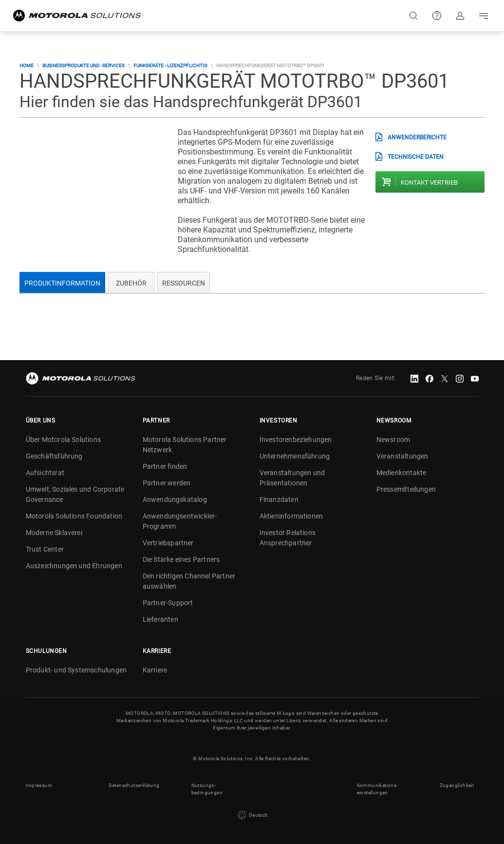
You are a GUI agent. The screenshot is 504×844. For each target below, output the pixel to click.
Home (27, 66)
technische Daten (416, 157)
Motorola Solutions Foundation (74, 516)
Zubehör (131, 283)
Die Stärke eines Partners (181, 559)
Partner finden (165, 466)
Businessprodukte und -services (84, 66)
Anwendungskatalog (175, 499)
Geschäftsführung (54, 456)
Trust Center (45, 549)
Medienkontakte (401, 473)
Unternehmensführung (295, 456)
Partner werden (167, 483)
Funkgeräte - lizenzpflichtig (170, 66)
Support (437, 16)
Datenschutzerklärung (134, 785)
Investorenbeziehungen (296, 440)
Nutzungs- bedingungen (207, 789)
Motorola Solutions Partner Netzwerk (185, 445)
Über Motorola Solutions (64, 440)
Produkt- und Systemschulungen (76, 670)
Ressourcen (184, 283)
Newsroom (393, 440)
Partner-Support (168, 603)
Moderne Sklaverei (54, 533)
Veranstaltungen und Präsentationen (292, 478)
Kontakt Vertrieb (429, 182)
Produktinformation (62, 283)
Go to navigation (484, 16)
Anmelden (460, 16)
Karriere (155, 670)
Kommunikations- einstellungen (378, 789)
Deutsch (252, 815)
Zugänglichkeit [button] (457, 785)
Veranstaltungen (402, 456)
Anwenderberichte (417, 137)
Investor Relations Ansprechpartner (288, 538)
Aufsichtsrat (45, 473)
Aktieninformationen (291, 516)
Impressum (39, 785)
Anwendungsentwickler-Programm (180, 521)
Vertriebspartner (168, 543)
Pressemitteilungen (406, 489)
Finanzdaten (279, 499)
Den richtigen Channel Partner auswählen (189, 581)
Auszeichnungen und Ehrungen (74, 566)
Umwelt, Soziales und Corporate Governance (75, 494)
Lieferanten (160, 619)
